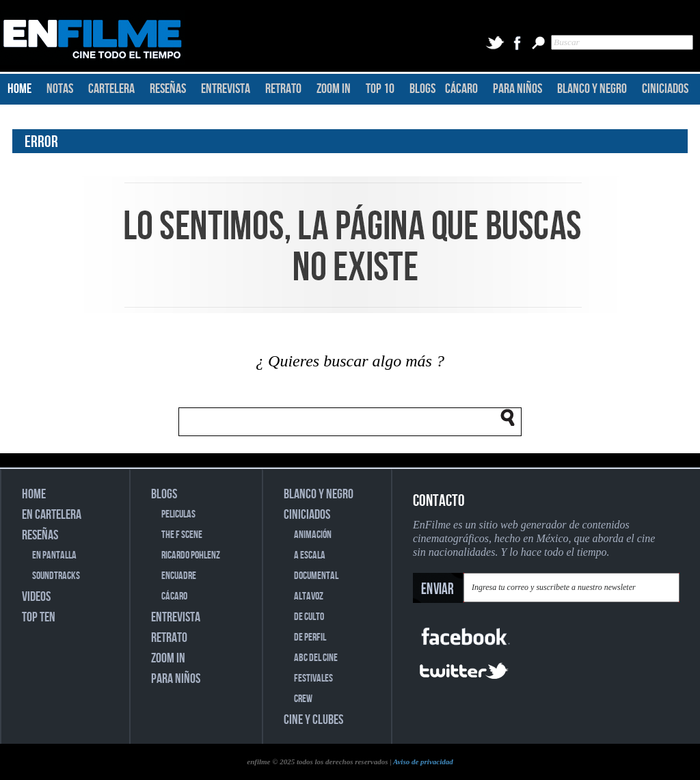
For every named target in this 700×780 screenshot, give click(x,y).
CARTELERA (111, 89)
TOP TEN (39, 617)
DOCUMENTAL (316, 576)
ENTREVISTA (226, 89)
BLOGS (422, 89)
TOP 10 (380, 89)
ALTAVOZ (309, 596)
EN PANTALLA (54, 555)
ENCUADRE (179, 576)
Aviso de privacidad (423, 762)
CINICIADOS (665, 89)
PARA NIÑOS (517, 89)
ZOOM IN (334, 89)
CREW (303, 699)
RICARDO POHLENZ (191, 555)
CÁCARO (461, 89)
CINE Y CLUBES (313, 720)
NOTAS (60, 89)
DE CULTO (309, 617)
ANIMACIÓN (313, 535)
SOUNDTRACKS (56, 576)
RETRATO (283, 89)
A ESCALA (310, 555)
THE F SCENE (182, 535)
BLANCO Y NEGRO (592, 89)
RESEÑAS (168, 89)
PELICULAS (178, 514)
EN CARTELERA (52, 515)
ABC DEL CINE (316, 658)
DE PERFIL (310, 637)
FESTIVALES (313, 678)
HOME (19, 89)
